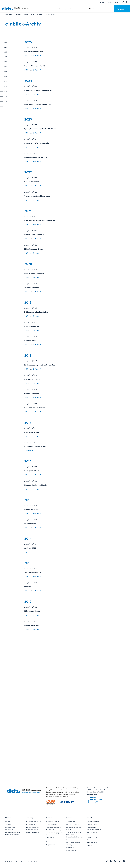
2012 (11, 106)
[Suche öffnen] (127, 2)
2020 (11, 67)
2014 (11, 96)
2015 (11, 91)
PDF (26, 56)
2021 (11, 62)
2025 (11, 42)
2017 (11, 82)
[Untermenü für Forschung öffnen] (63, 9)
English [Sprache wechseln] (102, 2)
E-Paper (36, 56)
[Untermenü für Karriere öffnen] (82, 9)
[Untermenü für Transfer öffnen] (73, 9)
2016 (11, 87)
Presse (116, 2)
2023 (11, 52)
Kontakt (109, 2)
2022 (11, 57)
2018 (11, 77)
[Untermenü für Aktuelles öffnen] (92, 9)
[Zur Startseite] (16, 9)
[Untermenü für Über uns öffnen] (53, 9)
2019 (11, 72)
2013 (11, 101)
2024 (11, 47)
